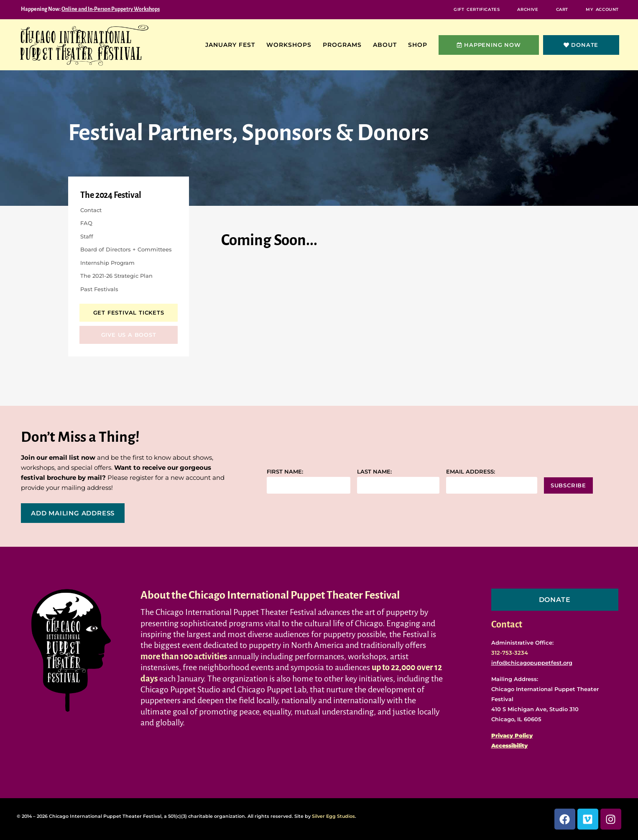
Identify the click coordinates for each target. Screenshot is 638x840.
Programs (344, 45)
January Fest (232, 45)
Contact (91, 210)
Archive (528, 9)
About (387, 45)
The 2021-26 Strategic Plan (116, 276)
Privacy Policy (512, 735)
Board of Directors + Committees (126, 249)
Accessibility (509, 745)
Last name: (374, 472)
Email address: (471, 472)
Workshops (291, 45)
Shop (420, 45)
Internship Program (107, 263)
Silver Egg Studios (333, 816)
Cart (562, 9)
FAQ (86, 223)
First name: (285, 472)
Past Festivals (99, 289)
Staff (87, 236)
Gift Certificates (477, 9)
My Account (602, 9)
